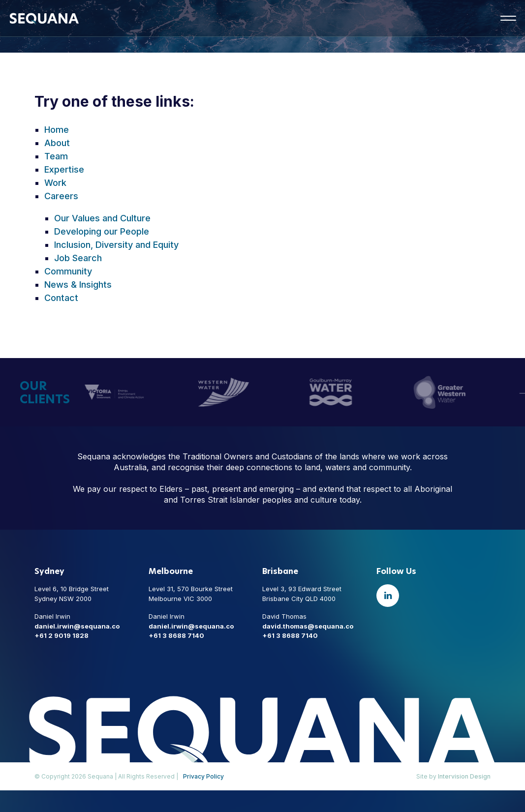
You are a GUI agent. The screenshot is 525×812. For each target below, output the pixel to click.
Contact (61, 298)
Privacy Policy (203, 776)
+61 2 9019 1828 (62, 635)
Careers (61, 196)
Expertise (64, 169)
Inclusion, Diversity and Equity (116, 245)
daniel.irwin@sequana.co (77, 626)
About (57, 143)
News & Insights (78, 285)
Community (68, 271)
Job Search (78, 258)
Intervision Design (464, 776)
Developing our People (102, 231)
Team (56, 156)
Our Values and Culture (102, 218)
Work (55, 183)
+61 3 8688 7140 (176, 635)
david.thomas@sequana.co (308, 626)
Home (57, 130)
